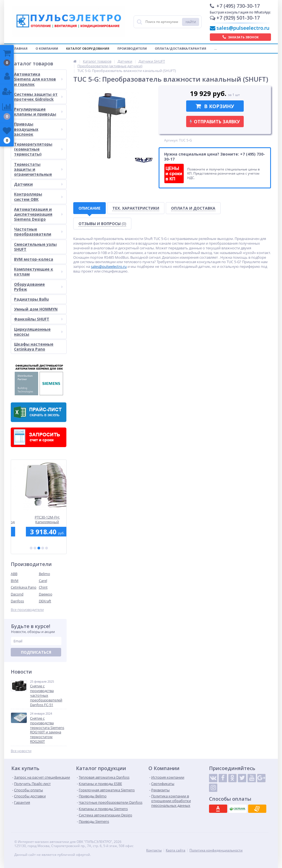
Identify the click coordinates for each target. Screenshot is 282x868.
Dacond (17, 594)
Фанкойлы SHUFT (38, 319)
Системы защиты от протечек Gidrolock (38, 97)
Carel (43, 581)
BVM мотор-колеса (34, 259)
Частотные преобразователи (38, 232)
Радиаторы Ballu (31, 299)
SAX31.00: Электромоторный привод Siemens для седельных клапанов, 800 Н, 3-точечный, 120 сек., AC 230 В (39, 520)
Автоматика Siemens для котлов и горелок (38, 79)
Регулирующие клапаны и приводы (38, 112)
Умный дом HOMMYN (36, 309)
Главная (20, 48)
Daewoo (46, 594)
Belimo (44, 574)
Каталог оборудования (88, 48)
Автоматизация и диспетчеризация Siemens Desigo (38, 214)
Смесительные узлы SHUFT (35, 247)
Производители (132, 48)
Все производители (27, 610)
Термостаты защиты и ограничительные (38, 169)
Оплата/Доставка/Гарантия (181, 48)
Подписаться (36, 652)
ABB (14, 574)
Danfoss (17, 601)
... (215, 48)
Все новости (21, 751)
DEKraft (45, 601)
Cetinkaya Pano (24, 587)
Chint (43, 587)
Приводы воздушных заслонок (38, 129)
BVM (15, 581)
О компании (47, 48)
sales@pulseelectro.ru (243, 28)
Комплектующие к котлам (38, 272)
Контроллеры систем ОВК (38, 197)
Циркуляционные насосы (38, 332)
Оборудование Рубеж (38, 287)
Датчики (38, 184)
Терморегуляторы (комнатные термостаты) (38, 149)
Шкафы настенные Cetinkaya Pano (34, 347)
